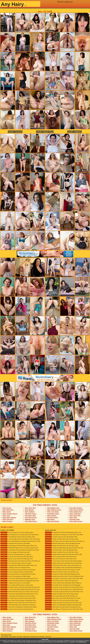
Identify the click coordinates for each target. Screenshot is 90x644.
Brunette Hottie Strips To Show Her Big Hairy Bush (63, 543)
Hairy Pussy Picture (76, 510)
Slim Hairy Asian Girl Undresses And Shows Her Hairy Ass (20, 561)
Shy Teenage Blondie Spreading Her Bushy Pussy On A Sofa (20, 541)
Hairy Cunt (6, 516)
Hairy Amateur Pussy (10, 514)
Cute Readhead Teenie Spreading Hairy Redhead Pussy (63, 568)
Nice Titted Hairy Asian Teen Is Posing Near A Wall (18, 598)
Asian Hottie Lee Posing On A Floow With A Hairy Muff (64, 535)
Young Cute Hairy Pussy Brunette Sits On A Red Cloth (63, 563)
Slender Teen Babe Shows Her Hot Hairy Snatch (62, 539)
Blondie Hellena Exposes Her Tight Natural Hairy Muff (63, 554)
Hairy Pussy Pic (75, 516)
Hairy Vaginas (30, 512)
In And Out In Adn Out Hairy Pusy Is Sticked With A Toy (64, 587)
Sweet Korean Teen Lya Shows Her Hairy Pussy (62, 581)
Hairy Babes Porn (53, 508)
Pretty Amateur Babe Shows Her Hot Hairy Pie (61, 596)
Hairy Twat (73, 517)
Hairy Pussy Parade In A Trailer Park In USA (61, 559)
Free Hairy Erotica (76, 508)
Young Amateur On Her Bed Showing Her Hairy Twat (19, 546)
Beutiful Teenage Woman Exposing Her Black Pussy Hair (64, 548)
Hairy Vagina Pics (76, 512)
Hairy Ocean (15, 132)
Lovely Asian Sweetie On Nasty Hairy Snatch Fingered (63, 561)
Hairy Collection (75, 514)
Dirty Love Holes (53, 512)
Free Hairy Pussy (31, 521)
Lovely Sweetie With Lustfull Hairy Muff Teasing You (63, 583)
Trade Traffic (45, 639)
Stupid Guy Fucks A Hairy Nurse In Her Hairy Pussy (18, 603)
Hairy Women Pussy (54, 510)
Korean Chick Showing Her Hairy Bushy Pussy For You (19, 578)
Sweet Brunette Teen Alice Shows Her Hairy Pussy (18, 537)
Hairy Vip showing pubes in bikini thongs (15, 576)
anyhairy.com (83, 642)
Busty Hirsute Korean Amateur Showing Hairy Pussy (18, 600)
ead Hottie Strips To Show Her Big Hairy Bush (61, 537)
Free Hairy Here (30, 516)
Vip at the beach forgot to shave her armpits (16, 563)
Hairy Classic (52, 516)
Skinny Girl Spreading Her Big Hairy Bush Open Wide (63, 605)
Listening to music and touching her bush (15, 568)
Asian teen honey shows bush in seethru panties (17, 532)
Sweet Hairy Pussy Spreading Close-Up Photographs (63, 585)
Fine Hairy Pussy (31, 517)
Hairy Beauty (29, 510)
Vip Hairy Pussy (53, 517)
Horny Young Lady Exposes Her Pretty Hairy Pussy (18, 570)
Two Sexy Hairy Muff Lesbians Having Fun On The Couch (20, 589)
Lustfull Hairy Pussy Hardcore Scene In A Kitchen (18, 596)
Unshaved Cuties (53, 514)
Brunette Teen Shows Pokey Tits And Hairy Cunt (62, 572)
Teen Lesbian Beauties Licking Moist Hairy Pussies (18, 574)
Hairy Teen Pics (30, 508)
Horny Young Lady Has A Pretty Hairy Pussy (61, 557)
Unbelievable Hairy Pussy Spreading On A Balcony (18, 605)
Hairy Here (19, 636)
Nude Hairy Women (9, 517)
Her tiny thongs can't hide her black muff (15, 552)
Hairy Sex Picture (53, 521)
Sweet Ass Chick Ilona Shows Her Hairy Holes (17, 557)
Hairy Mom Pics (45, 132)
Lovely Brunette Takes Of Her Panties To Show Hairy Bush (20, 539)
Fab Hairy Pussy (31, 514)
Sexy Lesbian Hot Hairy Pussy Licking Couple (17, 585)
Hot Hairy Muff (75, 519)
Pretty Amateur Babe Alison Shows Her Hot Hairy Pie (63, 565)
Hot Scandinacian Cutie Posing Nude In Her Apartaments (19, 535)
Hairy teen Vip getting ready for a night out (16, 554)
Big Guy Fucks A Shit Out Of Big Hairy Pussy (17, 559)
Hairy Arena (74, 132)
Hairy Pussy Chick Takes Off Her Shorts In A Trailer (63, 598)
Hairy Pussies (7, 521)
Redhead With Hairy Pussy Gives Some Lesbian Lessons (19, 548)
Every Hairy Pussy (76, 521)
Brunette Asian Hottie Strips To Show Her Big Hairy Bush (64, 576)
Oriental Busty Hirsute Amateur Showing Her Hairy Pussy (20, 550)
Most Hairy (51, 519)
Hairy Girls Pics (8, 519)
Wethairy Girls (30, 519)
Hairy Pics (48, 636)
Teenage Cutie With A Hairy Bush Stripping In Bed (62, 574)
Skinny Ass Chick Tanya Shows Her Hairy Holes (62, 600)
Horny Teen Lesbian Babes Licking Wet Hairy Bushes (19, 607)
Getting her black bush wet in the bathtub (15, 543)
